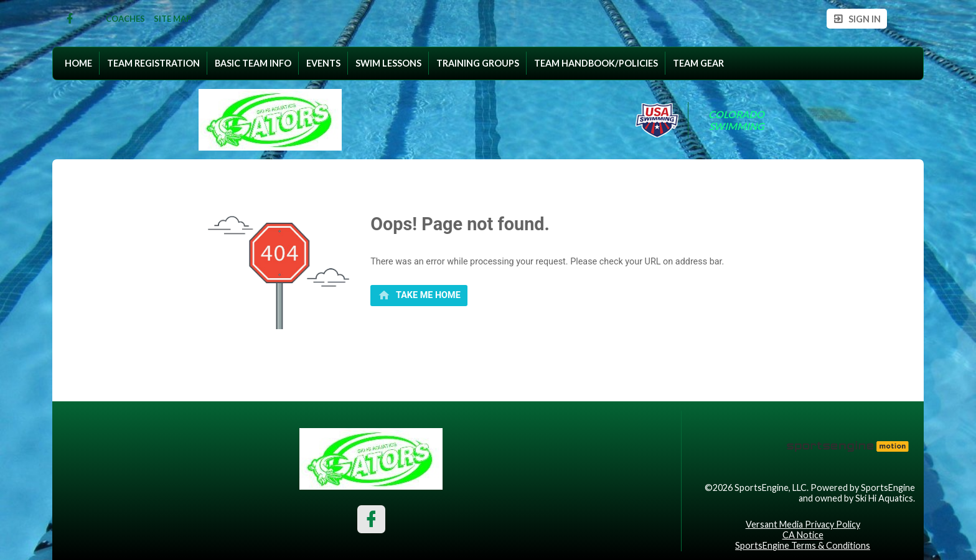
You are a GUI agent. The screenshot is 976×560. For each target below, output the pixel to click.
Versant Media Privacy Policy (803, 524)
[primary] (419, 296)
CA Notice (803, 535)
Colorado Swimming (737, 120)
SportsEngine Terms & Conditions (803, 545)
